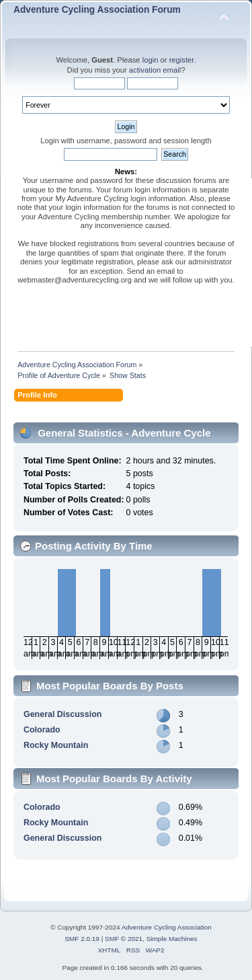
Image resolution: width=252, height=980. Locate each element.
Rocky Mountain (56, 745)
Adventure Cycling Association (167, 927)
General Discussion (62, 714)
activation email (155, 70)
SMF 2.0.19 (82, 939)
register (182, 60)
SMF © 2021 (124, 939)
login (151, 60)
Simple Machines (172, 939)
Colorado (42, 730)
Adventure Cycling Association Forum (97, 10)
